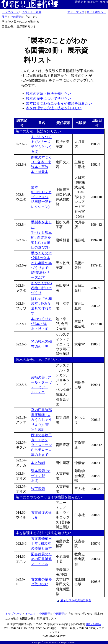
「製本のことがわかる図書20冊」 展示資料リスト (56, 50)
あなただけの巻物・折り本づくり (41, 288)
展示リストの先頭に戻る (76, 600)
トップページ (10, 12)
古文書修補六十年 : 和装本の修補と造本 (41, 543)
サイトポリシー (96, 12)
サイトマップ (76, 12)
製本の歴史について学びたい (49, 99)
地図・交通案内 (94, 624)
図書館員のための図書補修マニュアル (41, 559)
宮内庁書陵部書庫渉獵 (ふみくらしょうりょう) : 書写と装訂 (41, 420)
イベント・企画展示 (38, 614)
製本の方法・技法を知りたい (49, 94)
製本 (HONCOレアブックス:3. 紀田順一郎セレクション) (41, 197)
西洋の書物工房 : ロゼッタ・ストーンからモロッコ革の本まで (41, 445)
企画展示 (16, 17)
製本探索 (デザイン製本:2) (41, 476)
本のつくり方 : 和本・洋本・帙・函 (41, 324)
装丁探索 (38, 489)
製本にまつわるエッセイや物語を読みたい (59, 103)
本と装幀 (38, 463)
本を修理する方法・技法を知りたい (54, 108)
